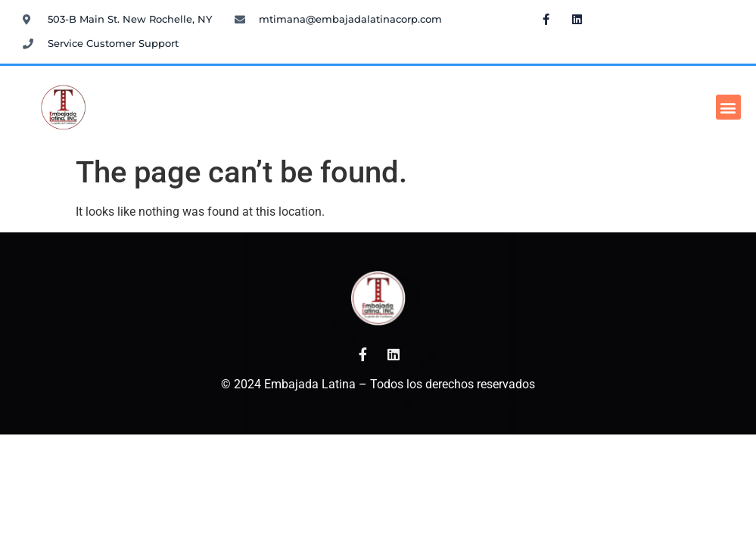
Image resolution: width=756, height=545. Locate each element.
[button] (728, 107)
